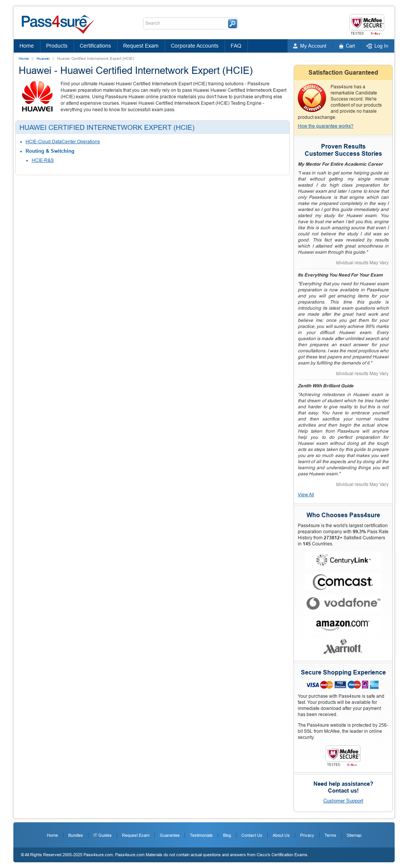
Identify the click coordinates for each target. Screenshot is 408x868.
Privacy (307, 835)
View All (306, 495)
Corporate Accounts (195, 46)
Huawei (43, 58)
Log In (381, 46)
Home (27, 46)
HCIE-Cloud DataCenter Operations (63, 142)
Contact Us (252, 835)
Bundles (76, 835)
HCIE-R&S (43, 160)
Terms (330, 835)
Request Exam (141, 46)
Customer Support (343, 801)
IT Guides (103, 835)
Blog (227, 835)
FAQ (236, 46)
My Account (313, 46)
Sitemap (354, 835)
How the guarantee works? (326, 126)
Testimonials (201, 835)
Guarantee (170, 835)
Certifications (95, 46)
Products (57, 46)
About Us (281, 835)
